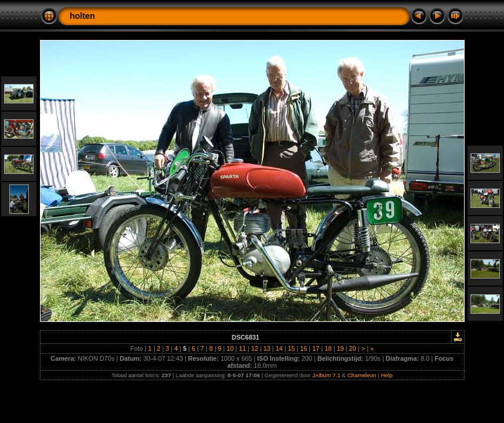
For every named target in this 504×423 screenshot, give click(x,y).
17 (316, 348)
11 (242, 348)
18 (328, 348)
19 (341, 348)
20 (353, 348)
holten (83, 16)
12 (255, 348)
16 (303, 348)
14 (279, 348)
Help (387, 375)
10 (230, 348)
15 (291, 348)
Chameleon (362, 375)
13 (267, 348)
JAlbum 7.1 (326, 375)
